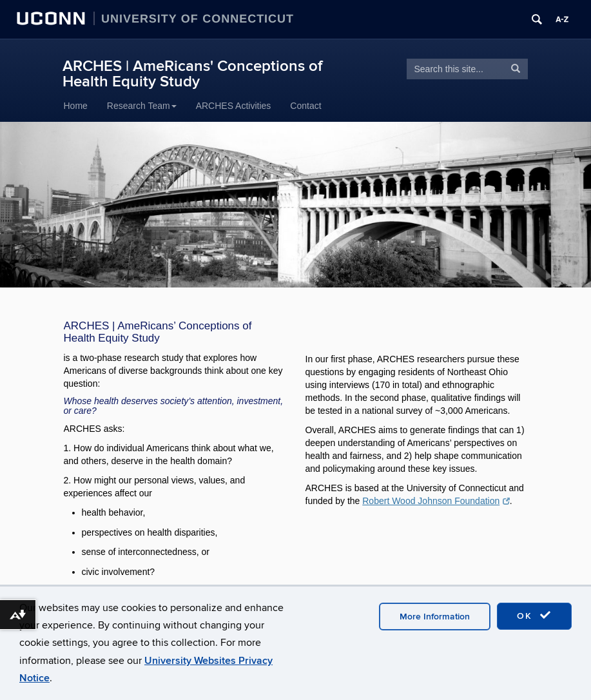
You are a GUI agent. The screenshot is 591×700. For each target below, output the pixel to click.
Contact (305, 106)
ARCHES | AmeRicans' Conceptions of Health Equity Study (192, 74)
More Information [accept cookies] (435, 617)
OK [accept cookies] (534, 616)
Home (76, 106)
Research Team (142, 106)
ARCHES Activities (234, 106)
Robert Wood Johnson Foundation (436, 501)
